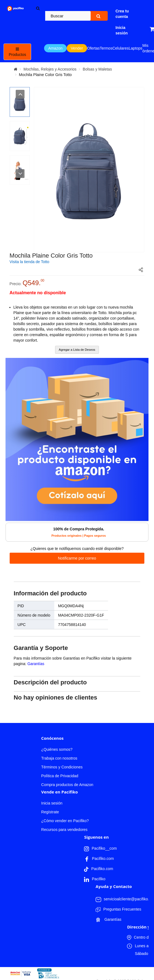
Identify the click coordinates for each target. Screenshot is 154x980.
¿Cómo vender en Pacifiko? (65, 821)
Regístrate (50, 812)
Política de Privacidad (60, 776)
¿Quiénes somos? (57, 749)
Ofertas (93, 48)
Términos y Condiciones (62, 767)
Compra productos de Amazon (67, 785)
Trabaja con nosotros (59, 758)
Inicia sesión (52, 803)
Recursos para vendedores (64, 830)
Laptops (136, 48)
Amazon (55, 48)
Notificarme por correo (77, 558)
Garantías (36, 664)
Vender (77, 48)
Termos (106, 48)
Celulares (121, 48)
